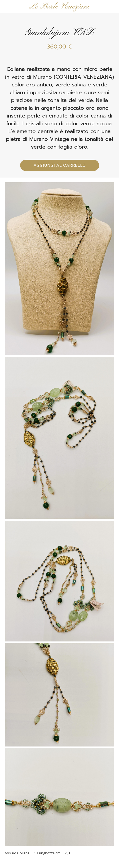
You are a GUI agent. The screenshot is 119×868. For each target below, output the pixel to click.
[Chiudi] (7, 7)
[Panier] (112, 7)
